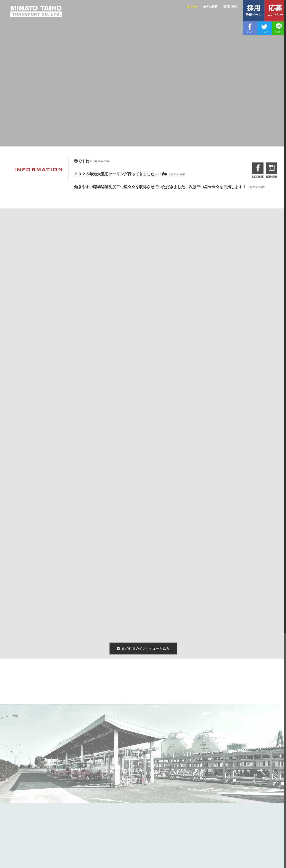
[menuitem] (193, 9)
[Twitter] (264, 28)
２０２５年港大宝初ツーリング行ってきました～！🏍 (120, 174)
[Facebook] (250, 28)
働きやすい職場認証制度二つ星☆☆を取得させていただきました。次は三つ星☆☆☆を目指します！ (160, 187)
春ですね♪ (82, 161)
